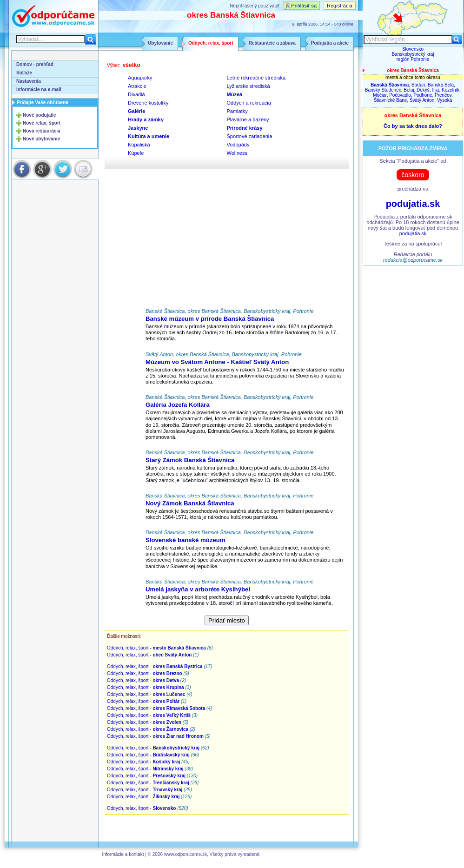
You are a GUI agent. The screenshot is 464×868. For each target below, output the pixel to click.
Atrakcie (137, 86)
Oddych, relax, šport (211, 43)
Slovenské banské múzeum (186, 540)
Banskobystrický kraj (413, 54)
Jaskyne (138, 128)
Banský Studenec (383, 90)
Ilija (435, 90)
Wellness (237, 153)
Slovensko (413, 49)
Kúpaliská (139, 145)
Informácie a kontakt (123, 854)
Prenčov (443, 95)
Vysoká (444, 100)
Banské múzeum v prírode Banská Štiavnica (210, 319)
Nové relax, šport (42, 123)
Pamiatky (237, 111)
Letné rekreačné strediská (256, 78)
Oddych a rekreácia (249, 103)
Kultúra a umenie (149, 136)
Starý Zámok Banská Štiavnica (190, 460)
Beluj (409, 90)
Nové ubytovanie (41, 139)
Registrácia (340, 6)
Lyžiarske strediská (249, 86)
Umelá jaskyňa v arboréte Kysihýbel (198, 589)
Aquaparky (140, 78)
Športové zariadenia (250, 136)
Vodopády (238, 145)
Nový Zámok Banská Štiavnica (190, 503)
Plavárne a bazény (248, 119)
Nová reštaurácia (42, 131)
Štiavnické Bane (391, 100)
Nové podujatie (40, 115)
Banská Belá (441, 85)
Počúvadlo (400, 95)
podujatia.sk (413, 204)
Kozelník (451, 90)
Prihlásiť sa (304, 6)
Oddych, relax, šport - (156, 648)
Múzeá (235, 94)
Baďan (418, 85)
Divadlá (136, 94)
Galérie (136, 111)
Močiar (380, 95)
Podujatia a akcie (330, 43)
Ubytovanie (160, 43)
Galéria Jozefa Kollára (178, 405)
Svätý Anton (422, 100)
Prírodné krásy (245, 128)
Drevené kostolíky (148, 103)
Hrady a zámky (146, 119)
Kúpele (136, 153)
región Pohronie (413, 59)
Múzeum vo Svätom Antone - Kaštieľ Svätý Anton (217, 362)
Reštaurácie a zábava (272, 43)
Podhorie (423, 95)
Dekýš (423, 90)
